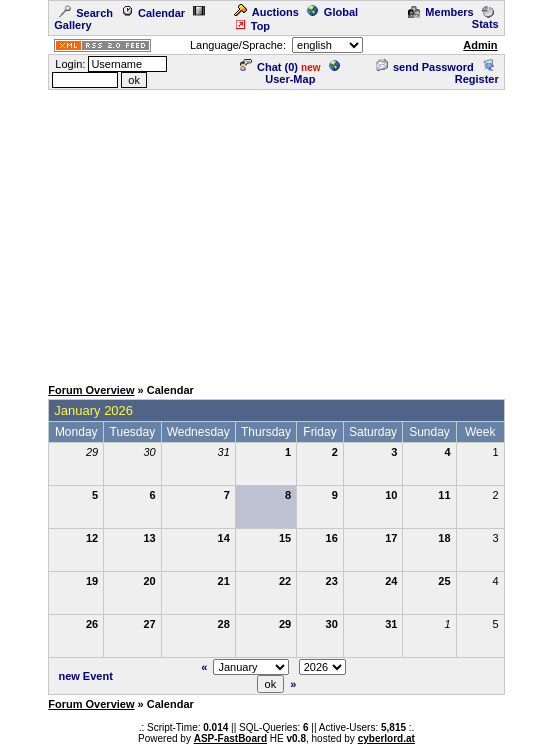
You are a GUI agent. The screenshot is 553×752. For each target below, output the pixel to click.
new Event (85, 676)
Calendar (153, 13)
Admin (480, 45)
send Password (425, 67)
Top (252, 26)
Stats (485, 18)
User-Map (302, 73)
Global (332, 12)
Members (440, 12)
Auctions (266, 12)
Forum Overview (91, 390)
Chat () (269, 67)
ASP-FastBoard (230, 738)
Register (477, 73)
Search (86, 13)
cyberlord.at (386, 738)
